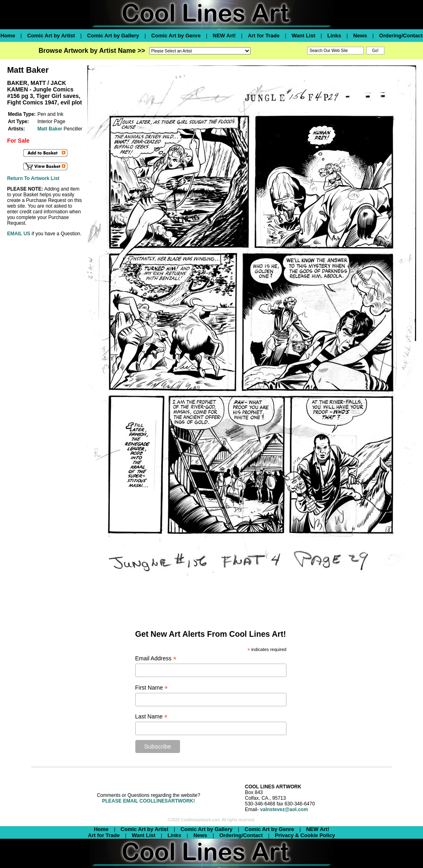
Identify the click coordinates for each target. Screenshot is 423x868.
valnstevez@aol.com (284, 809)
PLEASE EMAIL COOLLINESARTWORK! (148, 801)
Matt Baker (50, 129)
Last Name (152, 717)
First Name (152, 688)
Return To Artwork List (33, 178)
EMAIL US (18, 234)
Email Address (156, 659)
